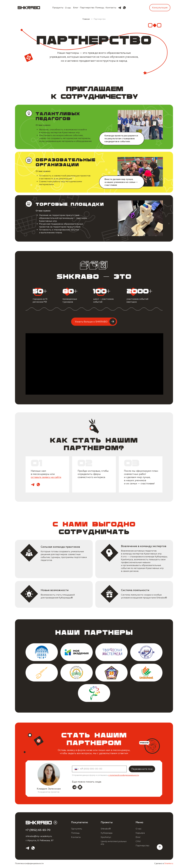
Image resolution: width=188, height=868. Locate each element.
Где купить (77, 829)
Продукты (58, 8)
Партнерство (87, 8)
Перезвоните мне (142, 769)
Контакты (111, 8)
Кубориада (107, 833)
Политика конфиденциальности (29, 863)
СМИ (138, 841)
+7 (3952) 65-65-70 (38, 830)
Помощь (100, 8)
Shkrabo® (106, 829)
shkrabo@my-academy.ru (39, 836)
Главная (86, 19)
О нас (68, 8)
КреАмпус (106, 837)
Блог (76, 8)
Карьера (140, 833)
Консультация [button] (160, 8)
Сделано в (164, 863)
